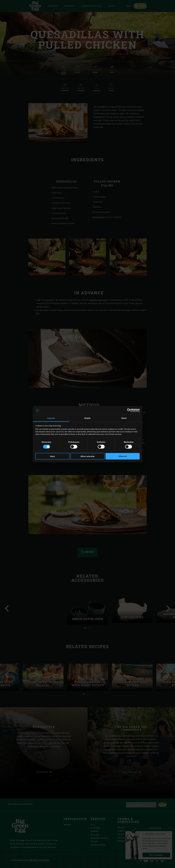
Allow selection (88, 456)
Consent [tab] (51, 418)
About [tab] (124, 418)
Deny (52, 456)
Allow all (123, 456)
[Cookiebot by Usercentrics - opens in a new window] (129, 410)
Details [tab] (87, 418)
